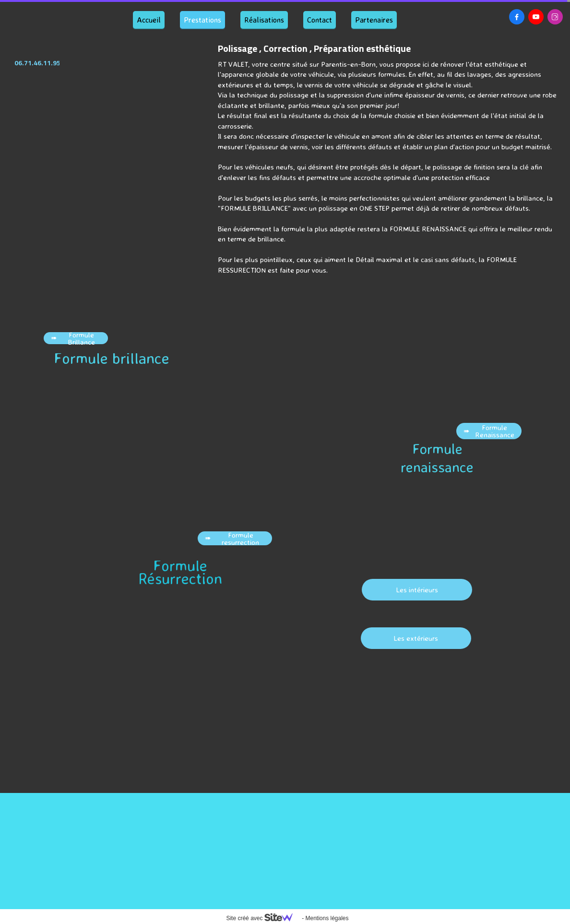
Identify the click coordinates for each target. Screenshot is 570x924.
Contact (320, 20)
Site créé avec (263, 918)
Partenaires (374, 20)
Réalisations (264, 20)
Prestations (202, 20)
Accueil (149, 20)
